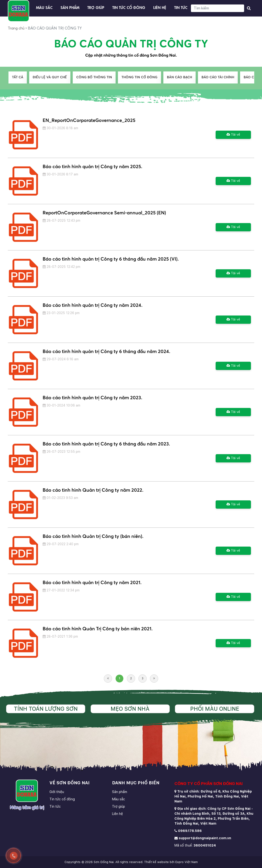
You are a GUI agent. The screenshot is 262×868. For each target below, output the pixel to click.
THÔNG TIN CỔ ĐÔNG (139, 77)
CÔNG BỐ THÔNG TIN (94, 77)
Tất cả (18, 77)
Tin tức (181, 7)
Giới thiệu (57, 792)
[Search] (218, 8)
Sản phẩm (70, 7)
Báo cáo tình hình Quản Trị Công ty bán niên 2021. (98, 629)
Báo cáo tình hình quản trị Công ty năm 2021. (92, 583)
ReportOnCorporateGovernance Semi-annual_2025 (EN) (104, 213)
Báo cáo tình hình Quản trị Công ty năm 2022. (93, 490)
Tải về (233, 135)
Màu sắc (44, 7)
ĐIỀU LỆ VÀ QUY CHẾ (50, 77)
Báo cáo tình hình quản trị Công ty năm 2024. (93, 305)
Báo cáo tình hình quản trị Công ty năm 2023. (92, 398)
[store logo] (18, 11)
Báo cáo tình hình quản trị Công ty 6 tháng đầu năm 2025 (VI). (111, 259)
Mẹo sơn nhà (130, 709)
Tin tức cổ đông (129, 7)
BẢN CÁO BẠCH (179, 77)
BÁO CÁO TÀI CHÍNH (218, 77)
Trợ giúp (96, 7)
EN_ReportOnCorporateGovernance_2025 (89, 120)
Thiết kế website (156, 862)
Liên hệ (160, 7)
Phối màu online (215, 709)
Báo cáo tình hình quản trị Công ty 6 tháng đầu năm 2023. (106, 444)
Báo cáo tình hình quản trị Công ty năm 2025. (92, 167)
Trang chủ (16, 28)
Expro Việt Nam (187, 862)
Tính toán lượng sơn (46, 709)
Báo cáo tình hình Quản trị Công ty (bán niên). (93, 536)
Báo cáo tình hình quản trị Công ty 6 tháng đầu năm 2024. (106, 352)
